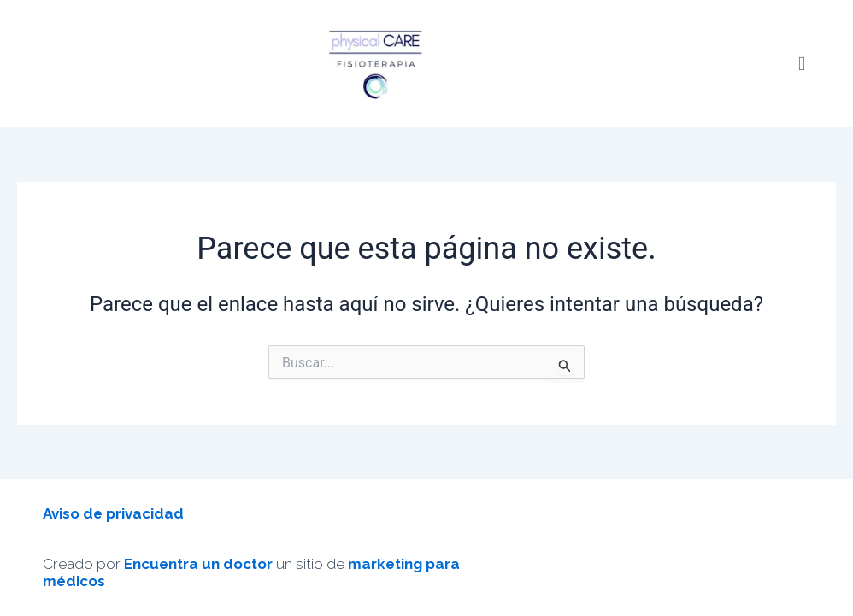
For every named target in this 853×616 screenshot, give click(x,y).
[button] (802, 64)
